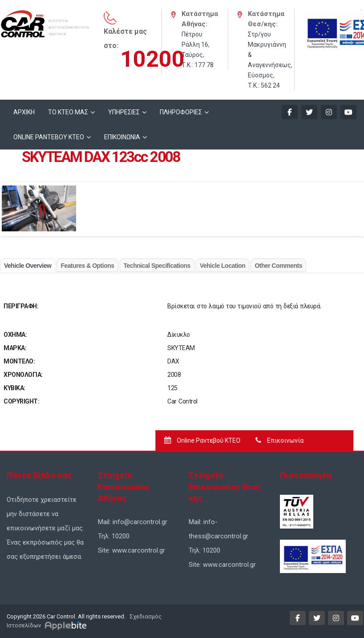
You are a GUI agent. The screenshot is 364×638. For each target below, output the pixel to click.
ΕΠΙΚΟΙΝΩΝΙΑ (122, 137)
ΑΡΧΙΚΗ (24, 112)
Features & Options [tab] (87, 266)
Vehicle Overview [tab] (28, 266)
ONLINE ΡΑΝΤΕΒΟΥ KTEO (49, 137)
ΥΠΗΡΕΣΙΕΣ (124, 112)
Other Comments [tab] (278, 266)
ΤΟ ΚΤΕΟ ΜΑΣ (68, 112)
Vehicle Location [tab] (222, 266)
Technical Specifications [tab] (157, 266)
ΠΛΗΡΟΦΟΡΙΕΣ (181, 112)
